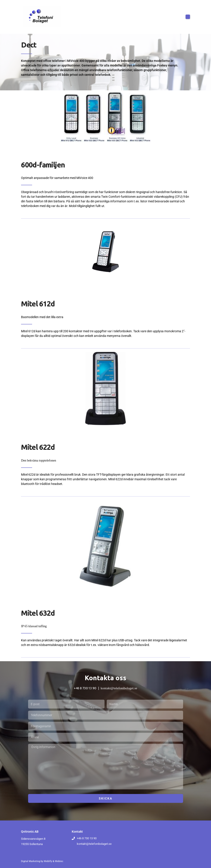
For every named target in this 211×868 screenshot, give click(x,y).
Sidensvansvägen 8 (33, 839)
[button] (188, 17)
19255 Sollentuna (32, 844)
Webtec (59, 861)
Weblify (48, 861)
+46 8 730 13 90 (85, 688)
